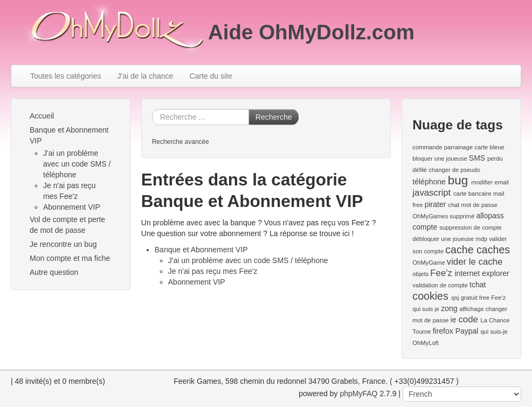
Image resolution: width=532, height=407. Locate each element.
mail (499, 194)
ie (454, 320)
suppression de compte (471, 227)
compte (425, 227)
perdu (495, 158)
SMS (477, 158)
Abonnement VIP (72, 207)
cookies (430, 296)
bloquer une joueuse (440, 158)
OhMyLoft (426, 343)
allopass (490, 216)
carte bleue (489, 147)
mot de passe (479, 205)
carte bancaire (472, 194)
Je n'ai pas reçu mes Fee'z (213, 271)
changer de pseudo (454, 170)
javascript (431, 193)
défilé (420, 170)
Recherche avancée (181, 142)
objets (420, 274)
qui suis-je (494, 332)
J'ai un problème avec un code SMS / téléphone (77, 164)
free (417, 205)
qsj (455, 298)
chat (454, 205)
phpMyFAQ (358, 394)
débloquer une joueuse (443, 239)
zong (449, 308)
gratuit (469, 298)
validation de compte (440, 285)
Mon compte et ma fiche (70, 258)
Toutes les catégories (66, 76)
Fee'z (441, 273)
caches (493, 250)
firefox (443, 331)
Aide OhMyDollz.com (311, 32)
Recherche (274, 117)
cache (459, 250)
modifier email (490, 182)
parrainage (459, 147)
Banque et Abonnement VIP (69, 135)
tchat (478, 285)
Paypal (467, 331)
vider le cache (475, 262)
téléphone (429, 182)
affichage (471, 309)
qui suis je (426, 309)
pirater (436, 204)
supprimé (462, 216)
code (468, 319)
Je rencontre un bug (63, 244)
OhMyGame (429, 263)
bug (458, 180)
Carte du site (210, 76)
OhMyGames (430, 216)
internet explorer (482, 273)
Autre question (54, 272)
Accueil (42, 116)
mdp (481, 239)
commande (427, 147)
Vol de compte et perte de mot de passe (67, 225)
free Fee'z (492, 298)
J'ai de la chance (146, 76)
